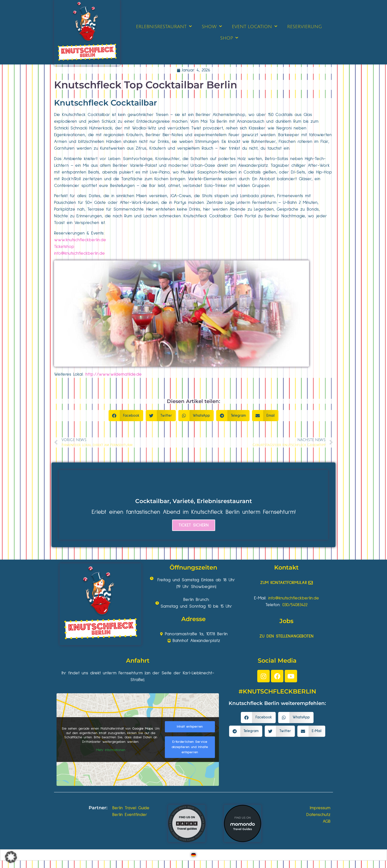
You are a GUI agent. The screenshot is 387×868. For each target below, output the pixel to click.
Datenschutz (318, 815)
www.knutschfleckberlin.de (80, 240)
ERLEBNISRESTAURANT (164, 27)
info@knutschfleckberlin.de (79, 253)
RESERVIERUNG (305, 27)
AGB (327, 821)
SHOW (212, 27)
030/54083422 (295, 605)
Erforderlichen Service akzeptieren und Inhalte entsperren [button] (190, 747)
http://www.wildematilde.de (114, 374)
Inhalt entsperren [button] (190, 727)
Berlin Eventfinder (130, 815)
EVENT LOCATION (255, 27)
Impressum (320, 808)
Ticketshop (64, 247)
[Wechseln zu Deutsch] (193, 855)
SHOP (229, 38)
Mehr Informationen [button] (111, 750)
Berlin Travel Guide (131, 808)
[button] (126, 416)
